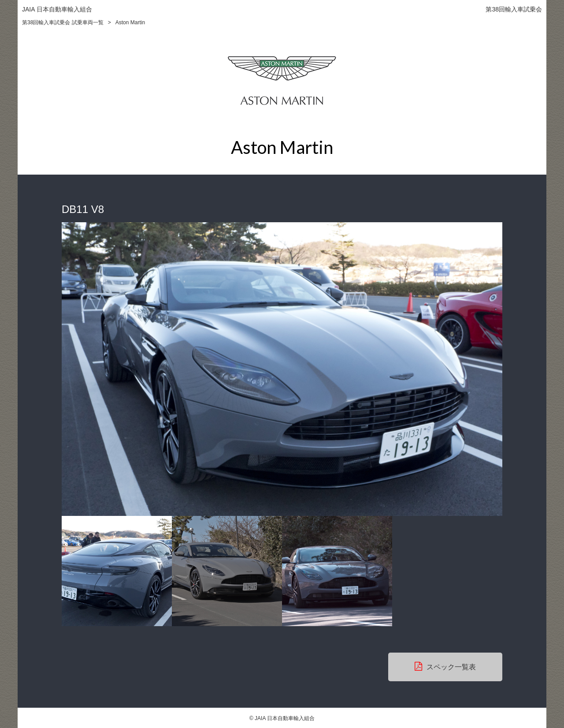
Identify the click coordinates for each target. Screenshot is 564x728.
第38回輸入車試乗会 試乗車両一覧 (63, 22)
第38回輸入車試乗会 (514, 9)
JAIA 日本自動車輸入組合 (57, 9)
